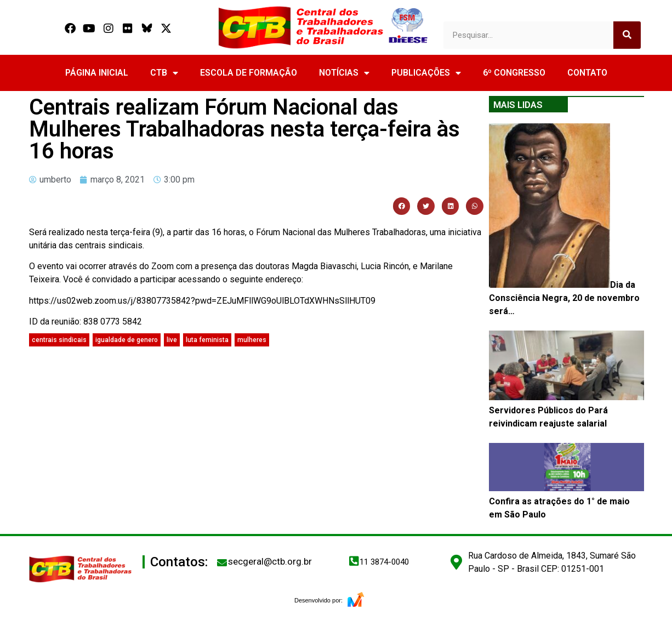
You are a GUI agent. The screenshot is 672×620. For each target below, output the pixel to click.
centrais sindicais (59, 340)
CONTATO (587, 73)
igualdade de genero (127, 340)
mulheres (252, 340)
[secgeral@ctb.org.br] (222, 562)
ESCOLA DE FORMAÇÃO (249, 73)
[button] (402, 206)
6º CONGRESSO (514, 73)
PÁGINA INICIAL (97, 73)
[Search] (627, 35)
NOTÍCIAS (344, 73)
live (172, 340)
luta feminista (207, 340)
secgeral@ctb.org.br (270, 561)
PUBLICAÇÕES (426, 73)
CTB (164, 73)
